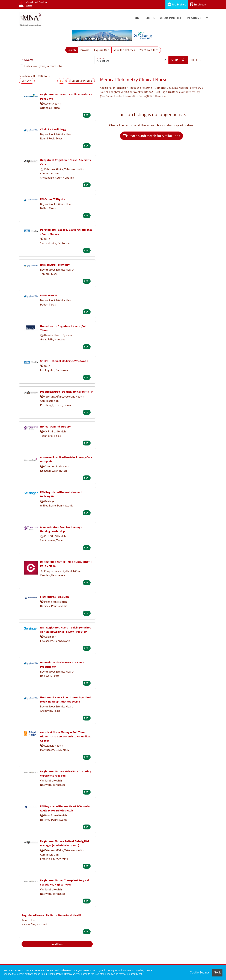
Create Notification (81, 81)
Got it (217, 973)
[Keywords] (57, 60)
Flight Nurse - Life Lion (54, 597)
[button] (197, 60)
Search (72, 50)
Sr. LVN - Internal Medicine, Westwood (64, 361)
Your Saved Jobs (149, 50)
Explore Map (102, 50)
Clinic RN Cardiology (53, 129)
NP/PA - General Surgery (55, 426)
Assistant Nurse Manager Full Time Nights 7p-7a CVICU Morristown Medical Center (65, 736)
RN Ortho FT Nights (52, 199)
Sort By (26, 81)
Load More (57, 944)
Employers (198, 4)
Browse (85, 50)
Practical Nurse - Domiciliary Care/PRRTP (66, 392)
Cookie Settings (200, 973)
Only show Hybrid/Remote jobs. (43, 66)
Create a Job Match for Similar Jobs (151, 136)
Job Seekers (177, 4)
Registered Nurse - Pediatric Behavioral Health (52, 915)
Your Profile (171, 18)
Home (137, 18)
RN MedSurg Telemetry (55, 265)
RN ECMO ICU (48, 295)
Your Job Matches (124, 50)
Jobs (150, 18)
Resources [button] (196, 18)
